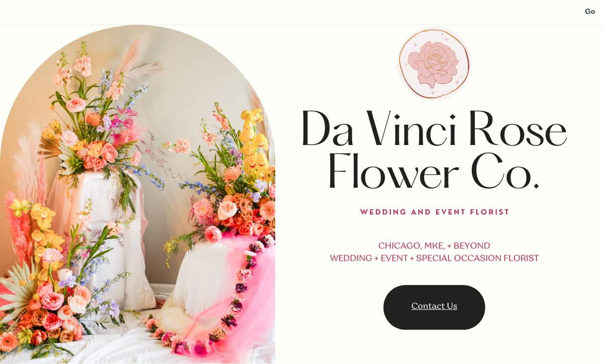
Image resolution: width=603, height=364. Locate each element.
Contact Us (434, 307)
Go (590, 12)
